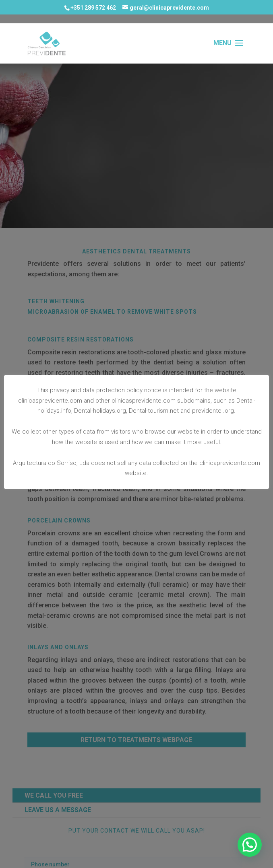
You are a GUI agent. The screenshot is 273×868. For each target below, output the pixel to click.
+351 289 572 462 (93, 8)
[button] (250, 845)
